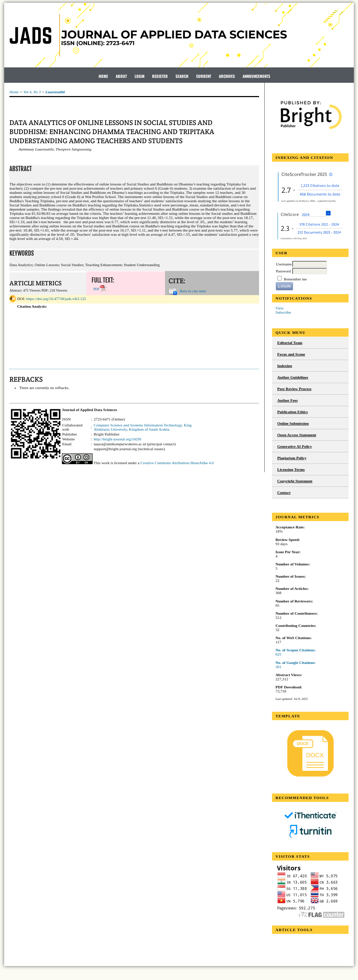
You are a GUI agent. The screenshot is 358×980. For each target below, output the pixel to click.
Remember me (295, 279)
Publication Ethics (292, 412)
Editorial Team (290, 343)
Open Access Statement (297, 435)
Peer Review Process (294, 389)
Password (283, 271)
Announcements (256, 76)
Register (160, 76)
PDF (96, 289)
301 (278, 667)
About (121, 76)
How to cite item (193, 291)
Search (182, 76)
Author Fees (288, 400)
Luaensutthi (55, 92)
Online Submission (293, 423)
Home (103, 76)
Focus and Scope (291, 354)
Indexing (285, 366)
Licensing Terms (291, 469)
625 (278, 654)
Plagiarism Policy (292, 458)
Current (204, 76)
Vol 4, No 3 (32, 92)
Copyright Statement (295, 481)
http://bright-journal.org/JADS (117, 439)
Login (139, 76)
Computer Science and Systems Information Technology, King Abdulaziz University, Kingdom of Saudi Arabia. (143, 427)
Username (284, 264)
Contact (284, 492)
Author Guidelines (293, 377)
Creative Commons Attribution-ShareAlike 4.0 (177, 463)
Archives (227, 76)
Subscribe (283, 312)
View (280, 308)
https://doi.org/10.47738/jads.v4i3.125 (56, 299)
